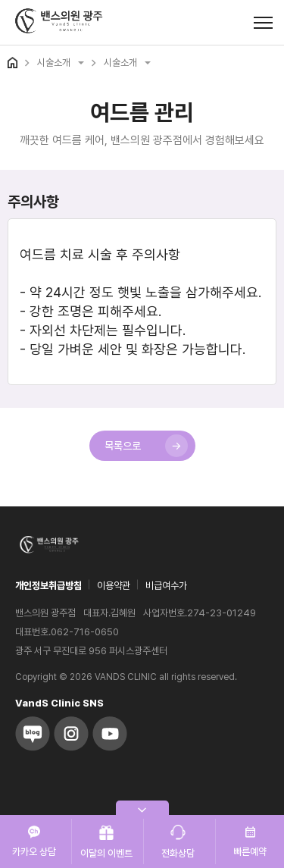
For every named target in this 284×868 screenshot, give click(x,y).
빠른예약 (250, 841)
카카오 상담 (34, 841)
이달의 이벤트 (106, 842)
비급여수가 (166, 586)
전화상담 (178, 842)
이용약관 (114, 586)
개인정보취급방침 (48, 586)
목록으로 (146, 446)
